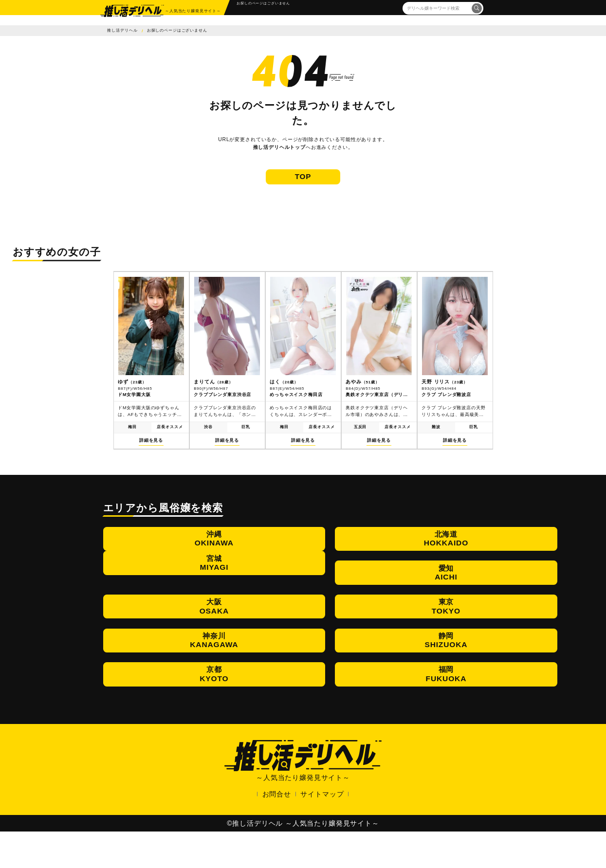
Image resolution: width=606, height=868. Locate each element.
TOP (303, 186)
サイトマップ (322, 831)
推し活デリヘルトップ (279, 147)
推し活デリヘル (122, 30)
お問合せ (277, 831)
